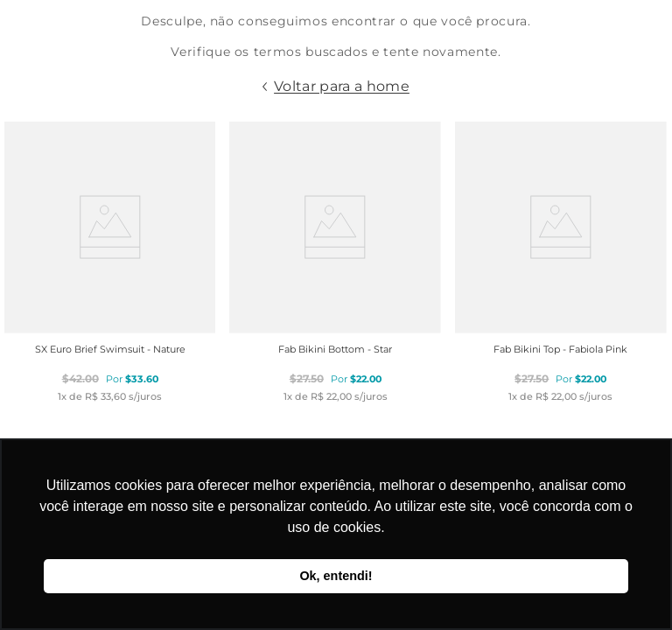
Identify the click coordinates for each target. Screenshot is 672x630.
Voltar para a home (342, 86)
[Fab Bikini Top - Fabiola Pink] (561, 262)
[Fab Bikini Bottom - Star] (335, 262)
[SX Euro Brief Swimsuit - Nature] (110, 262)
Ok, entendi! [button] (336, 576)
